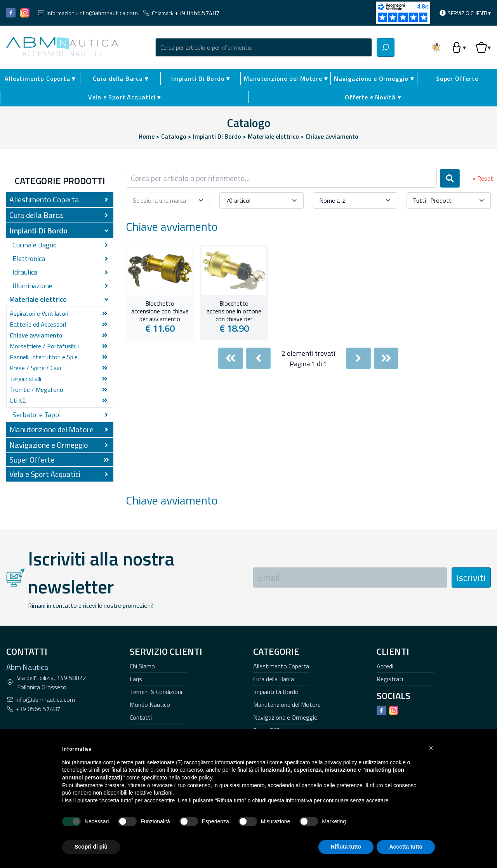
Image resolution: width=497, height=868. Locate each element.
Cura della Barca (274, 679)
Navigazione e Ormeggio (285, 717)
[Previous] (259, 358)
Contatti (141, 717)
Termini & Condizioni (156, 692)
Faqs (136, 679)
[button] (431, 748)
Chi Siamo (142, 666)
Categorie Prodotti (60, 181)
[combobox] (264, 47)
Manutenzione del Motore (287, 704)
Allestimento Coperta (281, 666)
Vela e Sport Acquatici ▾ (124, 97)
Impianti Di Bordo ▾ (201, 78)
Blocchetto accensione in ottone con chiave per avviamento (234, 310)
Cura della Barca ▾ (120, 78)
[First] (231, 358)
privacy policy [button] (341, 762)
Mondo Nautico (150, 704)
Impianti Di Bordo (276, 692)
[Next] (358, 358)
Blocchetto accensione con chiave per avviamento (160, 310)
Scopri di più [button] (91, 847)
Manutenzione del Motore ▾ (286, 78)
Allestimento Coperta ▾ (40, 78)
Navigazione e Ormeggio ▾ (374, 78)
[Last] (386, 358)
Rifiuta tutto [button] (346, 847)
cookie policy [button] (197, 778)
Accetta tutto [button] (406, 847)
